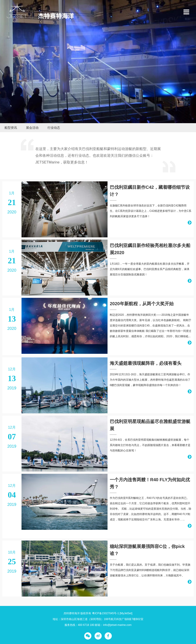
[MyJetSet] (126, 613)
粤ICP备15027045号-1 (106, 613)
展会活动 (32, 128)
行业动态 (54, 128)
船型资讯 (11, 128)
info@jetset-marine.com (117, 625)
